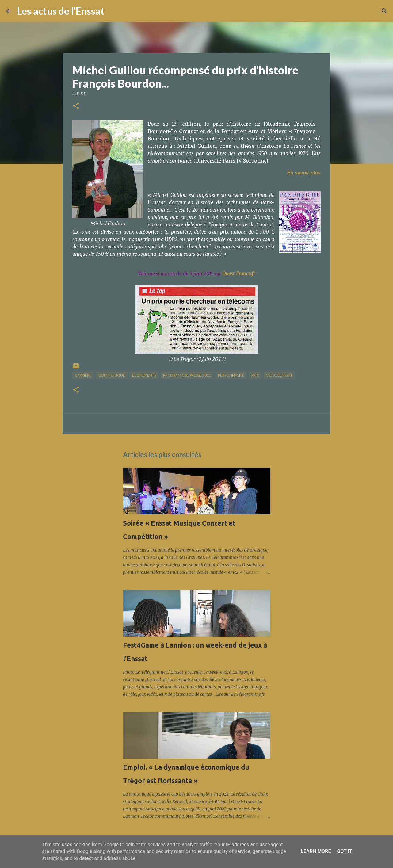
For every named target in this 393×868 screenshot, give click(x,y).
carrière (83, 375)
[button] (76, 106)
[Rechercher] (113, 11)
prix (255, 375)
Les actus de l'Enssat (61, 11)
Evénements (144, 375)
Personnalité (231, 375)
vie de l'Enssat (279, 375)
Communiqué (112, 375)
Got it (344, 851)
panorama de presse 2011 (187, 375)
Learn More (316, 851)
